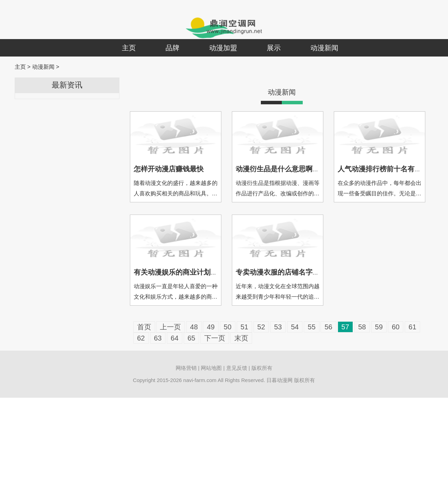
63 (158, 338)
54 (295, 327)
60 (396, 327)
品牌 (172, 48)
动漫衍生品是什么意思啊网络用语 (288, 169)
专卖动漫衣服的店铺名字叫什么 (285, 272)
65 (191, 338)
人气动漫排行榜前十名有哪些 (383, 169)
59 (379, 327)
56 (328, 327)
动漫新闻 (324, 48)
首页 (144, 327)
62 (141, 338)
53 (278, 327)
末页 (241, 338)
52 (261, 327)
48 (194, 327)
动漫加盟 (223, 48)
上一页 (170, 327)
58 (362, 327)
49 (211, 327)
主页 (129, 48)
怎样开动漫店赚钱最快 (169, 169)
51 (244, 327)
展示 (274, 48)
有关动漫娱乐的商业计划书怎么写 (186, 272)
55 (311, 327)
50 (228, 327)
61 (412, 327)
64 (175, 338)
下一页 (215, 338)
